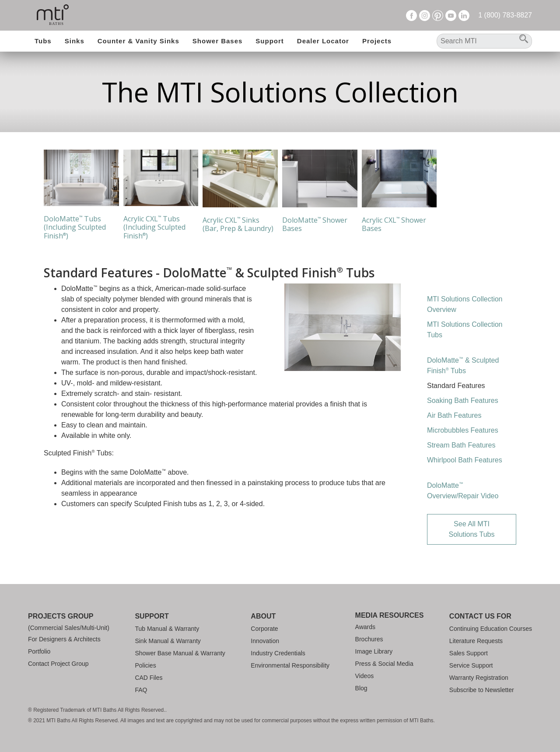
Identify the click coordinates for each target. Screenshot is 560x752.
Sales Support (469, 653)
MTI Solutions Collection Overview (465, 304)
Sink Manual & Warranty (168, 641)
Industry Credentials (278, 653)
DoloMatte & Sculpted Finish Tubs (463, 365)
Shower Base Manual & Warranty (180, 653)
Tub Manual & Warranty (167, 629)
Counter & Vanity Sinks (138, 41)
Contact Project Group (58, 664)
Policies (145, 665)
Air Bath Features (454, 415)
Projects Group (61, 616)
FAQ (141, 690)
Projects (377, 41)
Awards (365, 627)
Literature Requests (476, 641)
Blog (361, 688)
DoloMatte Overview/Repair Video (463, 490)
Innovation (265, 641)
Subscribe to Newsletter (482, 690)
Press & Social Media (384, 664)
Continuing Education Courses (491, 629)
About (263, 616)
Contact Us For (480, 616)
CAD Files (149, 678)
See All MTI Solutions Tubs (472, 529)
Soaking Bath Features (463, 400)
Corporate (264, 629)
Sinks (75, 41)
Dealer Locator (323, 41)
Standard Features (456, 386)
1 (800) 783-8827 (505, 15)
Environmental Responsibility (290, 665)
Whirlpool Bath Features (465, 460)
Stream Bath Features (461, 445)
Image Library (374, 651)
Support (270, 41)
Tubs (43, 41)
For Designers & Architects (64, 639)
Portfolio (39, 651)
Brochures (369, 639)
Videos (365, 676)
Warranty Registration (479, 678)
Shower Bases (218, 41)
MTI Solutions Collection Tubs (465, 330)
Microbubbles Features (463, 430)
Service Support (471, 665)
